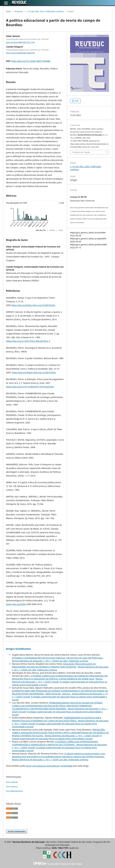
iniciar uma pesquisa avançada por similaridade (49, 766)
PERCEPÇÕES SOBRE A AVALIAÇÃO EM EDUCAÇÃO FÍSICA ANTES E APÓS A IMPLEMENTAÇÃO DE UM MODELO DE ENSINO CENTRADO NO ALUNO (60, 733)
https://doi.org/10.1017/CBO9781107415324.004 (30, 387)
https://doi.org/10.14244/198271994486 (31, 61)
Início (8, 11)
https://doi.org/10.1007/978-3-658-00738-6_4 (28, 341)
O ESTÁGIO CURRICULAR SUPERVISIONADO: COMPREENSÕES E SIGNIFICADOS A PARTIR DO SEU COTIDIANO (55, 743)
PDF (76, 101)
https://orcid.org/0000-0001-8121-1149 (20, 42)
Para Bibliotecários (15, 791)
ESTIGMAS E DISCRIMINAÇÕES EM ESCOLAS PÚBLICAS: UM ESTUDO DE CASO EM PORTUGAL (58, 658)
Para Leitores (12, 782)
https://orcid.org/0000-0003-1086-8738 (20, 53)
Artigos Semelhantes (18, 649)
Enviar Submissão (17, 831)
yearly (61, 230)
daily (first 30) (41, 230)
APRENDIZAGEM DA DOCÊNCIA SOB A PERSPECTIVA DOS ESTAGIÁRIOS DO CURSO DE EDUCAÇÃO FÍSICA (57, 719)
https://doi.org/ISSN (16, 604)
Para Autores (12, 787)
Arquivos (19, 11)
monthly (52, 230)
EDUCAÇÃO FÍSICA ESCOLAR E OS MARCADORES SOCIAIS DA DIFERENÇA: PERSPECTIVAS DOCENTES (54, 665)
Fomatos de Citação (81, 152)
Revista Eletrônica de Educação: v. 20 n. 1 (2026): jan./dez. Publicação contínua (50, 661)
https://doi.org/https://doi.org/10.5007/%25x (33, 305)
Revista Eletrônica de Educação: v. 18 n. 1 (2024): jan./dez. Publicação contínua (50, 760)
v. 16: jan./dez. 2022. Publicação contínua (45, 11)
